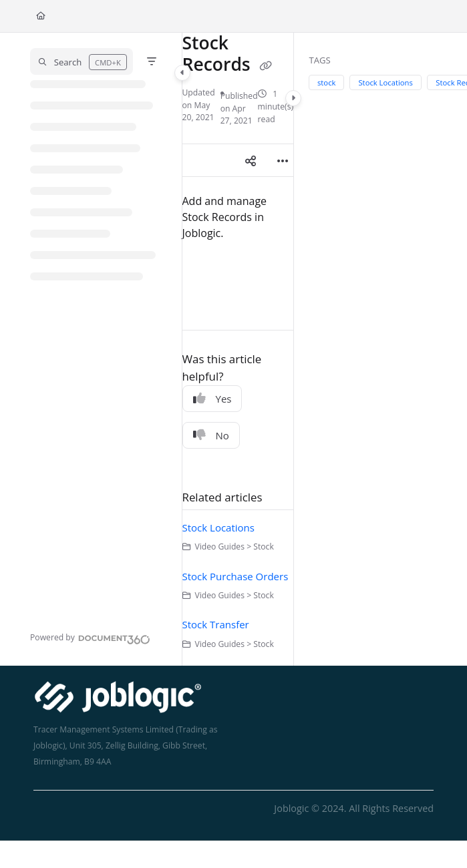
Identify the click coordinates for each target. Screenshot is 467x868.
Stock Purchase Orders (236, 576)
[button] (82, 61)
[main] (238, 349)
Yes (212, 399)
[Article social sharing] (251, 160)
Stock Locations (218, 527)
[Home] (41, 16)
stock (327, 82)
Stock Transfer (216, 624)
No (211, 435)
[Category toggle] (182, 73)
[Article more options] (283, 160)
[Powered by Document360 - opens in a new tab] (90, 638)
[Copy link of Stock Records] (266, 66)
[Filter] (152, 61)
